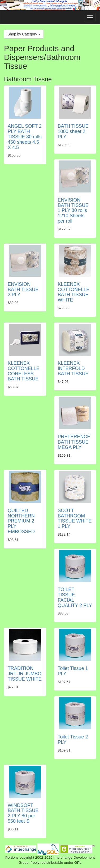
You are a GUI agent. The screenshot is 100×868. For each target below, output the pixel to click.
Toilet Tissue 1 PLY (73, 671)
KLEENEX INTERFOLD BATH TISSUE (73, 368)
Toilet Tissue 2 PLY (73, 740)
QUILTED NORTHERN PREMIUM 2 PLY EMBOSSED (21, 521)
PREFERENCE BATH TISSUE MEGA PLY (74, 442)
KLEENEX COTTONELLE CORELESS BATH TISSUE (24, 371)
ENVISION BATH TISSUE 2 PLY (23, 290)
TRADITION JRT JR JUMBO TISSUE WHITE (25, 674)
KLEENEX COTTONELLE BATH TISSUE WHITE (74, 292)
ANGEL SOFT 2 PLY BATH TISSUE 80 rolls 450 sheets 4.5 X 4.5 (25, 137)
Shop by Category (24, 34)
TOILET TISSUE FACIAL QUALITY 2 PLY (75, 597)
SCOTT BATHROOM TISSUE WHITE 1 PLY (75, 518)
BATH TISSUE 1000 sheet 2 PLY (73, 131)
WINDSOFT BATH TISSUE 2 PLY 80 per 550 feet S (23, 813)
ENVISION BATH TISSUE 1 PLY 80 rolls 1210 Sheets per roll (73, 210)
